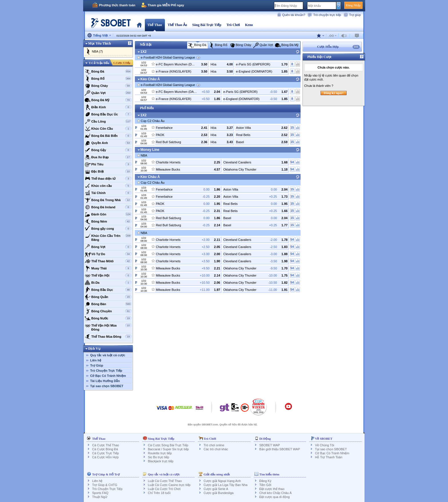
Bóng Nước (108, 318)
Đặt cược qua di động (275, 497)
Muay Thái (108, 268)
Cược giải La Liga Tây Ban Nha (226, 485)
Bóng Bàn (108, 304)
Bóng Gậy (108, 150)
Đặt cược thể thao (272, 489)
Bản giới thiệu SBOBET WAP (280, 449)
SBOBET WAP (270, 445)
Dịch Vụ (94, 349)
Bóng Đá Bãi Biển (108, 136)
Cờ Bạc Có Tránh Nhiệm (108, 376)
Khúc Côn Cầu (108, 129)
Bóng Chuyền (108, 311)
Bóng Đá (108, 71)
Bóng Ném (108, 221)
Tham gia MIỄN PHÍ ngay (166, 5)
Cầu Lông (108, 121)
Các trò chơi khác (216, 449)
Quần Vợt (108, 93)
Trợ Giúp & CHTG (105, 485)
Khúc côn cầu (108, 186)
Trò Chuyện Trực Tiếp (106, 371)
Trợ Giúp (97, 365)
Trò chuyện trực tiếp (327, 15)
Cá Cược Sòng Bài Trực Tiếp (168, 445)
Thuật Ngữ (100, 497)
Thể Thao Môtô (108, 261)
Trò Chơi (233, 25)
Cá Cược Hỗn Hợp (106, 457)
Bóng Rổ (108, 79)
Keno (249, 25)
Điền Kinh (108, 107)
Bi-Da (108, 283)
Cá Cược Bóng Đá (105, 449)
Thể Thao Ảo (177, 25)
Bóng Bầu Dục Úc (108, 114)
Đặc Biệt (108, 171)
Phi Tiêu (108, 164)
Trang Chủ (139, 25)
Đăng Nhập (353, 5)
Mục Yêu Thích (100, 43)
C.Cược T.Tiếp (122, 63)
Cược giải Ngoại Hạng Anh (222, 481)
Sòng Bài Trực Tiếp (207, 25)
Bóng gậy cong (108, 229)
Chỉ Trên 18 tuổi (159, 493)
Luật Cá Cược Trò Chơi (164, 489)
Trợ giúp (355, 15)
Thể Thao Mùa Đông (108, 337)
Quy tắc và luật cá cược (108, 355)
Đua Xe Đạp (108, 157)
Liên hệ (96, 360)
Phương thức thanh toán (117, 5)
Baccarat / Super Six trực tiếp (168, 449)
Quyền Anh (108, 143)
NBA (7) (98, 51)
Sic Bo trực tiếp (159, 457)
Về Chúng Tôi (325, 445)
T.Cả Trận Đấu (99, 63)
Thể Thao (155, 25)
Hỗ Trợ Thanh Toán (329, 457)
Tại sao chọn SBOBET (107, 386)
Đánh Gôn (108, 214)
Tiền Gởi (265, 485)
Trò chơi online (214, 445)
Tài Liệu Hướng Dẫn (105, 381)
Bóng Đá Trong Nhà (108, 200)
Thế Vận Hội (108, 275)
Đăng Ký (265, 481)
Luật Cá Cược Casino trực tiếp (169, 485)
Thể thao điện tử (108, 179)
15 (292, 127)
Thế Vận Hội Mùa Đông (108, 327)
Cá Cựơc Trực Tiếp (106, 453)
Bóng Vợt (108, 247)
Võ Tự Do (108, 254)
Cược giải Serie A (216, 489)
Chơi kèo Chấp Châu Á (276, 493)
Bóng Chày (108, 86)
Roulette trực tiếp (160, 453)
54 (292, 162)
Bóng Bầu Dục (108, 290)
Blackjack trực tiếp (161, 461)
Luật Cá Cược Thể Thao (165, 481)
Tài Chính (108, 193)
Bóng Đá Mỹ (108, 100)
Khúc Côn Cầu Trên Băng (108, 237)
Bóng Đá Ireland (108, 207)
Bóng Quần (108, 297)
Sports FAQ (100, 493)
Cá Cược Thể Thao (106, 445)
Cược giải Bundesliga (219, 493)
